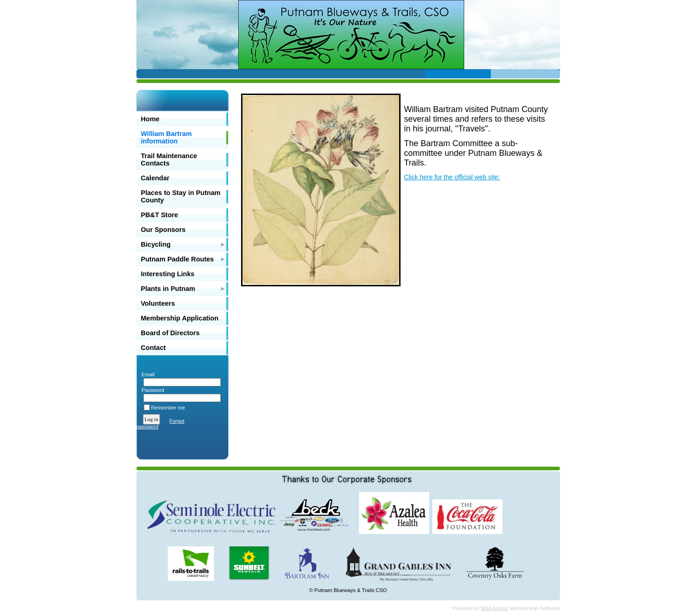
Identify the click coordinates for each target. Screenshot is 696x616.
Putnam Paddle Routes (177, 259)
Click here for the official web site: (452, 177)
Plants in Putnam (168, 289)
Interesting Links (168, 274)
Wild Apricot (495, 608)
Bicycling (156, 244)
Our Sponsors (163, 230)
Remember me (168, 408)
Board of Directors (171, 333)
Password (151, 390)
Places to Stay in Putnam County (181, 196)
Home (150, 119)
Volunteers (158, 303)
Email (146, 374)
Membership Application (180, 318)
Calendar (155, 178)
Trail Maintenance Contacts (169, 160)
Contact (153, 348)
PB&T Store (160, 215)
